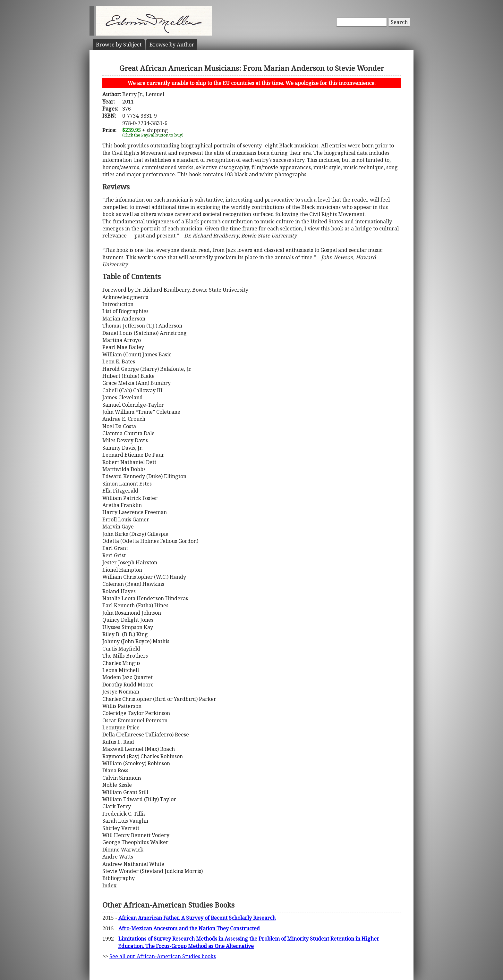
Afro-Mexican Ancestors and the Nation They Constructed (189, 928)
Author (172, 45)
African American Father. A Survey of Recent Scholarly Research (197, 918)
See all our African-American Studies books (163, 956)
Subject (119, 45)
